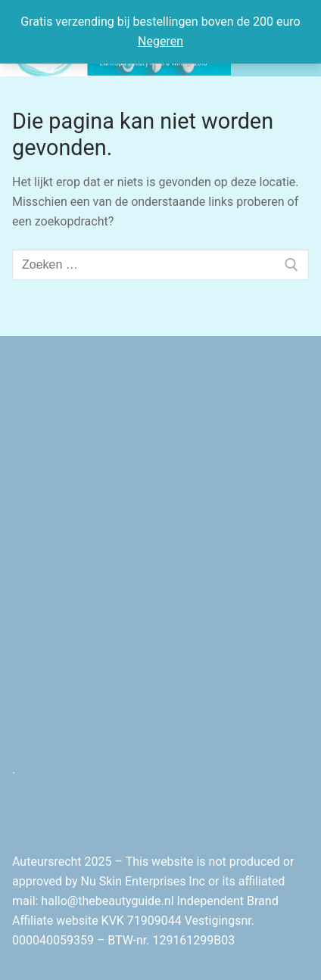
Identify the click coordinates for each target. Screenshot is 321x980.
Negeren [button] (160, 41)
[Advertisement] (160, 575)
